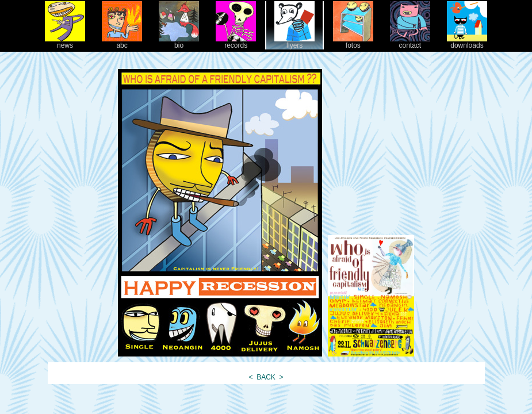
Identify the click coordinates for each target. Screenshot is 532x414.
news (65, 42)
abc (122, 42)
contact (410, 42)
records (236, 42)
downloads (467, 42)
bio (179, 42)
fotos (353, 42)
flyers (294, 42)
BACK (266, 377)
